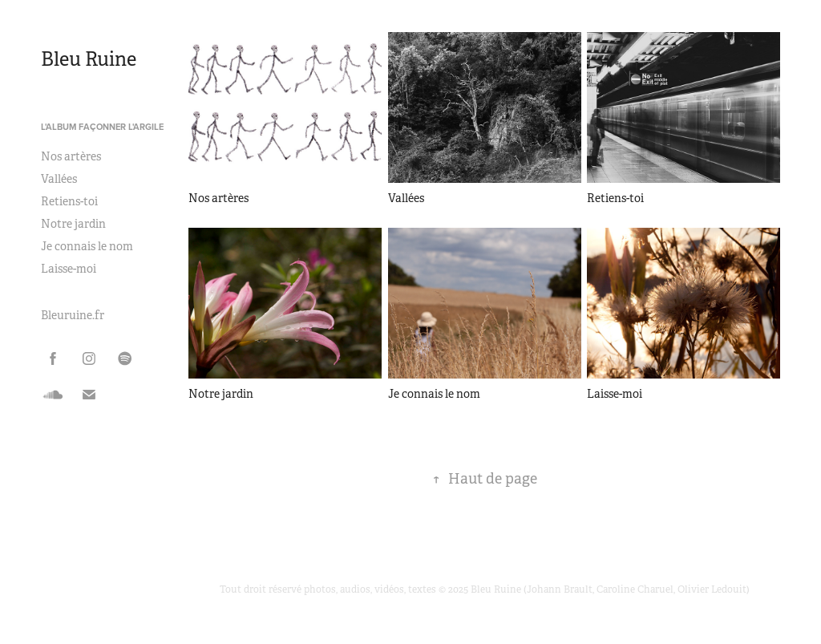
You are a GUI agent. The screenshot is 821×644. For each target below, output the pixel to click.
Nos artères (71, 156)
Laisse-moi (69, 269)
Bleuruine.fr (73, 315)
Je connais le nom (87, 246)
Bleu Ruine (89, 59)
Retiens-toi (69, 201)
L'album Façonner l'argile (102, 127)
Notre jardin (73, 224)
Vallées (59, 179)
